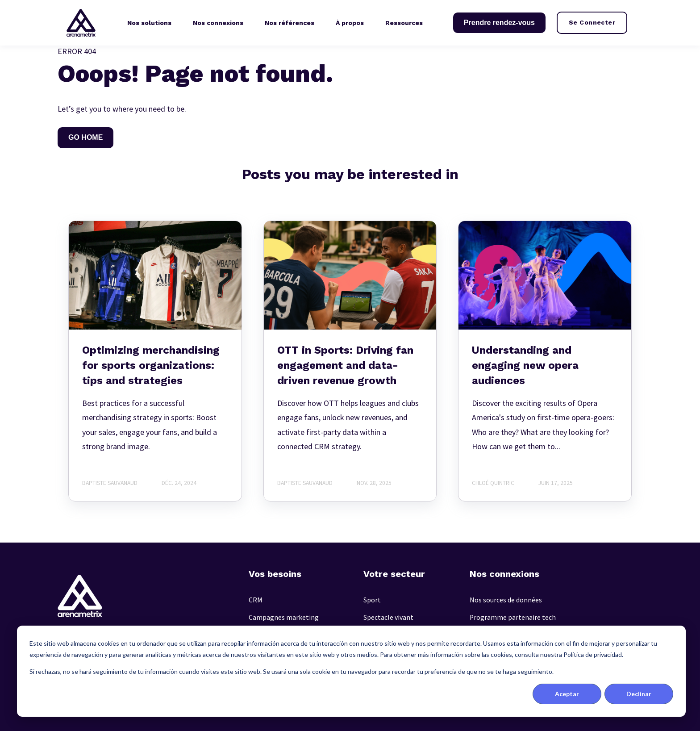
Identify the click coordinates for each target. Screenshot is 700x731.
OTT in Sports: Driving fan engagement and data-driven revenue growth (345, 365)
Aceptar (567, 694)
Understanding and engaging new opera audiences (525, 365)
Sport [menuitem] (372, 600)
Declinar (639, 694)
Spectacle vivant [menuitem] (388, 617)
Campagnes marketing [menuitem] (284, 617)
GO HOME (85, 137)
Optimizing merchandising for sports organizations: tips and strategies (151, 365)
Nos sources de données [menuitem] (506, 600)
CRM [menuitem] (256, 600)
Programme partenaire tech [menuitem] (513, 617)
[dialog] (351, 671)
